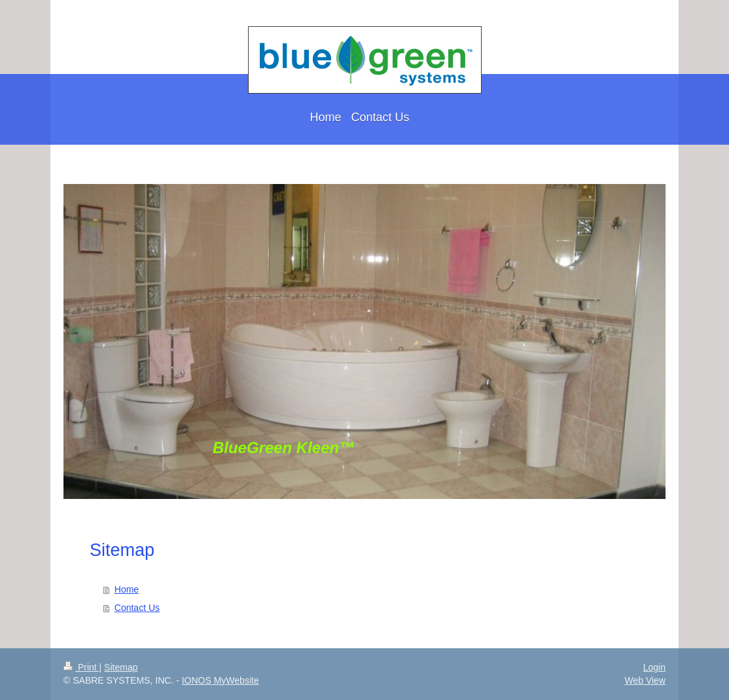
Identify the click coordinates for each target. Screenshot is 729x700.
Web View (645, 680)
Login (654, 667)
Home (127, 589)
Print (81, 667)
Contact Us (137, 608)
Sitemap (121, 667)
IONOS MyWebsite (221, 680)
